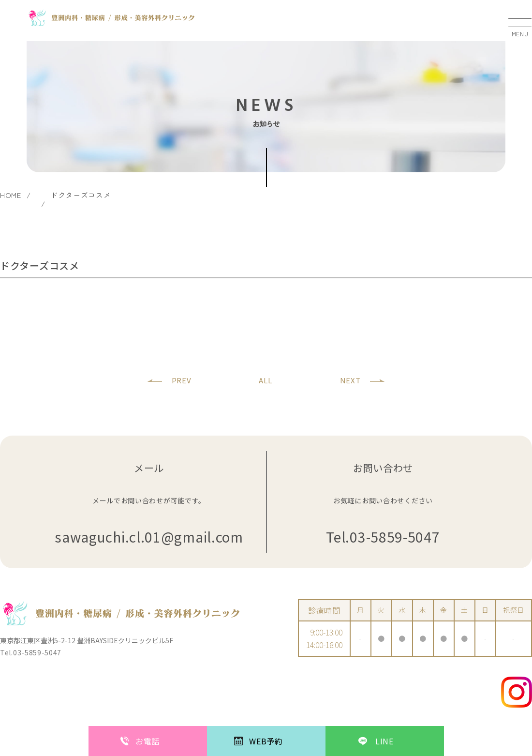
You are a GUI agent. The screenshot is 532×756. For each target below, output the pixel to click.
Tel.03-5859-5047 (383, 537)
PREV (182, 380)
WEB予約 (266, 741)
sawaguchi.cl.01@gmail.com (149, 537)
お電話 (148, 741)
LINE (384, 741)
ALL (265, 380)
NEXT (350, 380)
